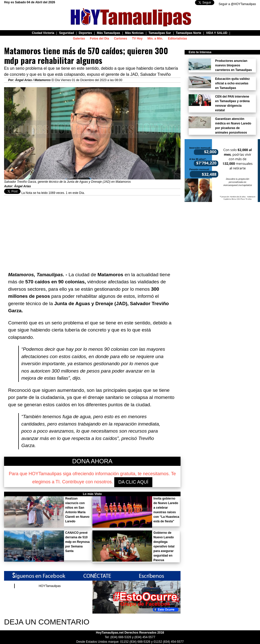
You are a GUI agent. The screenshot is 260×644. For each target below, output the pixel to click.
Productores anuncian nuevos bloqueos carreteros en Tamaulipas (233, 65)
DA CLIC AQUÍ (133, 482)
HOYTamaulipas (50, 586)
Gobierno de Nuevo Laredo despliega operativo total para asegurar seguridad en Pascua (164, 546)
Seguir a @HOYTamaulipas (237, 4)
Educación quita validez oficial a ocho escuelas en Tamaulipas (232, 83)
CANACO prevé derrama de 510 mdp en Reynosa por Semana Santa (77, 542)
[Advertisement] (92, 231)
